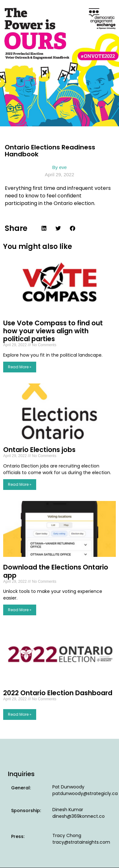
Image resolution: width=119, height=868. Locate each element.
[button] (44, 228)
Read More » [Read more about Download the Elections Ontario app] (20, 610)
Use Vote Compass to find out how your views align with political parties (53, 331)
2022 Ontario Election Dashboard (58, 693)
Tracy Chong (67, 835)
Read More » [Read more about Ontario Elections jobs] (20, 484)
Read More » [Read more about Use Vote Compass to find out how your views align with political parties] (20, 367)
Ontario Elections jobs (39, 450)
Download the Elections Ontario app (56, 571)
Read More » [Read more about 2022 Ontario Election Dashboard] (20, 714)
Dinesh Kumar (68, 810)
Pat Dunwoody (68, 787)
